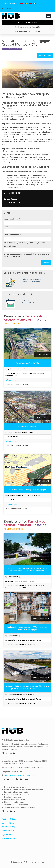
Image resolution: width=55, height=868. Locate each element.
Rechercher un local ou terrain (27, 32)
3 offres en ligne (11, 380)
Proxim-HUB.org (9, 831)
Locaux (21, 243)
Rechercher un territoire (27, 23)
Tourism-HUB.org (9, 819)
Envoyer (46, 263)
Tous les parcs (12, 324)
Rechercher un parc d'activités (27, 27)
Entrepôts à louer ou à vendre (16, 792)
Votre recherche (10, 243)
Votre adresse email (12, 235)
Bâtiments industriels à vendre (16, 795)
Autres (41, 243)
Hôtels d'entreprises (12, 797)
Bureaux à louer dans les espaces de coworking (24, 789)
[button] (7, 9)
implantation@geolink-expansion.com (19, 775)
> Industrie (25, 300)
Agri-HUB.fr (7, 835)
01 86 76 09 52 (10, 4)
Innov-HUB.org (8, 823)
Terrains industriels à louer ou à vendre (20, 807)
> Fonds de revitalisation (30, 282)
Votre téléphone (10, 246)
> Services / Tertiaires (29, 303)
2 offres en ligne (11, 441)
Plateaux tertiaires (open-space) (17, 802)
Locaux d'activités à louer (15, 800)
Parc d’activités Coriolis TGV (27, 363)
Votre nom (8, 227)
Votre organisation (11, 219)
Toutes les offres (13, 529)
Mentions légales (9, 838)
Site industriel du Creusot (28, 426)
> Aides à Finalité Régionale (32, 279)
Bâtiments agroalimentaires (15, 787)
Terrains (31, 243)
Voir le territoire (45, 55)
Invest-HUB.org (8, 827)
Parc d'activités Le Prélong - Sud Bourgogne (28, 490)
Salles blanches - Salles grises (16, 805)
